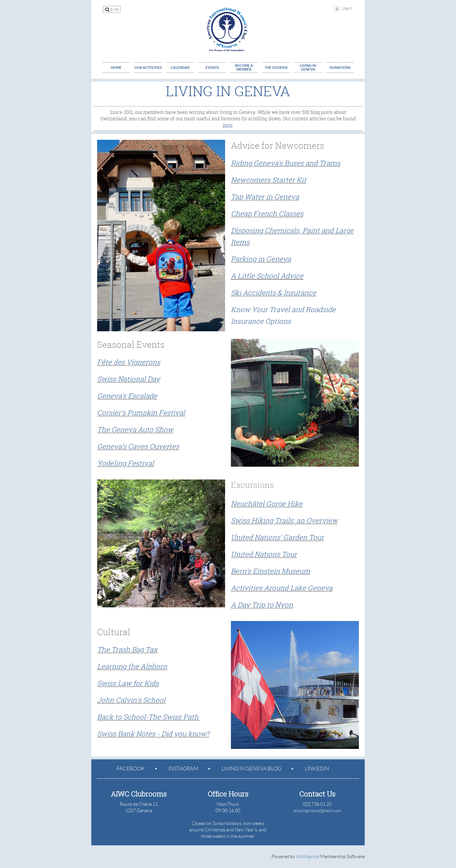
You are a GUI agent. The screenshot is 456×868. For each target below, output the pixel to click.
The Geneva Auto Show (135, 429)
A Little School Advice (267, 276)
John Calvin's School (131, 700)
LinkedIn (317, 769)
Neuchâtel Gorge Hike (267, 504)
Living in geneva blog (251, 769)
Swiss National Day (129, 379)
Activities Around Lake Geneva (282, 588)
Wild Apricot (308, 857)
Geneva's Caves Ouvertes (138, 446)
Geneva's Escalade (127, 396)
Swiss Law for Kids (128, 683)
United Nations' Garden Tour (277, 537)
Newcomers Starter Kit (269, 180)
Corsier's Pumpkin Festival (141, 413)
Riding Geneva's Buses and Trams (286, 163)
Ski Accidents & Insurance (274, 293)
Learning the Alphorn (132, 666)
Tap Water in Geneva (265, 197)
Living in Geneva (228, 91)
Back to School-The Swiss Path (148, 717)
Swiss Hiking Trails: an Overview (284, 520)
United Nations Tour (264, 554)
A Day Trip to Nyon (262, 605)
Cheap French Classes (267, 214)
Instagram (183, 769)
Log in (347, 8)
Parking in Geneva (261, 259)
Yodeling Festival (125, 463)
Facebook (131, 769)
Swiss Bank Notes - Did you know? (153, 734)
